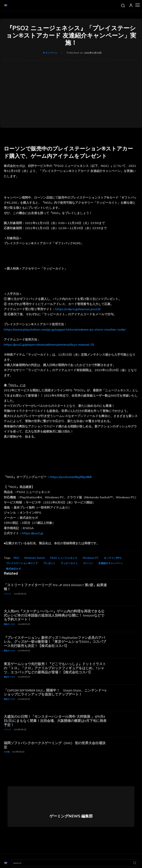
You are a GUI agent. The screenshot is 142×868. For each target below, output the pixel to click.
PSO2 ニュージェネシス (64, 558)
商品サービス (9, 624)
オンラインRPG (113, 558)
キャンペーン (50, 53)
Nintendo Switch (35, 558)
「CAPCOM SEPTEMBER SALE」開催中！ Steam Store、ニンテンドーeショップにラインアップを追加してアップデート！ (55, 693)
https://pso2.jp (33, 533)
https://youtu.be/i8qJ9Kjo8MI (71, 477)
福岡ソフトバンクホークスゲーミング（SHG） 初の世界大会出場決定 (55, 745)
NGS (16, 558)
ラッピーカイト (69, 563)
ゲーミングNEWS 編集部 (71, 816)
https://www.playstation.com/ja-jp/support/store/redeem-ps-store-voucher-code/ (65, 329)
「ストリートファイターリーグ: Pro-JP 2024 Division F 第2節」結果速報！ (55, 587)
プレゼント (49, 563)
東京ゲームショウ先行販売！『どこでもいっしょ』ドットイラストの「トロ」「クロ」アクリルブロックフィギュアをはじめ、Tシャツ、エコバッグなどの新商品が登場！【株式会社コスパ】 (55, 668)
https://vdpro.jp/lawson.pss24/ (78, 309)
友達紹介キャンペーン (111, 563)
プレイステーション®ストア (22, 563)
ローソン (88, 563)
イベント (8, 594)
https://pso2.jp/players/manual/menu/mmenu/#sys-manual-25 (49, 345)
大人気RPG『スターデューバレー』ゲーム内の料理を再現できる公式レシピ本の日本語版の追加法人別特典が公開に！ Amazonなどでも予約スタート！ (54, 615)
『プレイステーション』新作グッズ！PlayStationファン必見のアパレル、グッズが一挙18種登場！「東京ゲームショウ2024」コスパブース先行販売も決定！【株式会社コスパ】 (55, 642)
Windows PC (91, 558)
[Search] (135, 863)
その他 (7, 752)
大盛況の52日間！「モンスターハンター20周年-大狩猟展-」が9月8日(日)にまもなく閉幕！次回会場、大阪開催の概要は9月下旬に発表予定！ (55, 721)
